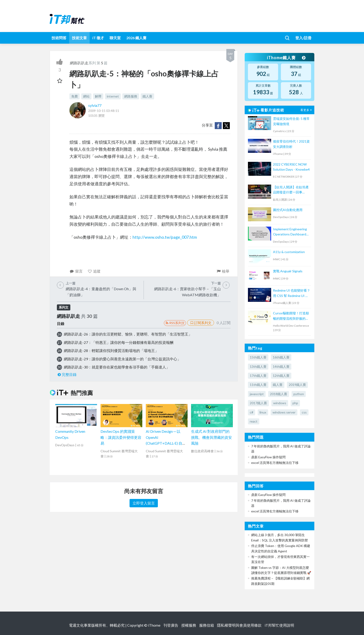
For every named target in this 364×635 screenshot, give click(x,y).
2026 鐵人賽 (136, 38)
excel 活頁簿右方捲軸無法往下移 (275, 463)
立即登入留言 (144, 503)
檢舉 (223, 271)
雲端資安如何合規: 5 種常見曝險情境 (291, 121)
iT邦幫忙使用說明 (279, 625)
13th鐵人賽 (258, 366)
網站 (86, 96)
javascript (257, 394)
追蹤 (94, 271)
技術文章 (79, 38)
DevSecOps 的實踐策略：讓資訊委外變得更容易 (121, 437)
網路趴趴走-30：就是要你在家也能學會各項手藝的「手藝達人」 (117, 367)
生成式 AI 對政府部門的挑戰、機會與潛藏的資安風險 (211, 437)
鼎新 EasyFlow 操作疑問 (268, 457)
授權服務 (189, 625)
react (254, 421)
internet (113, 96)
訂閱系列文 (201, 323)
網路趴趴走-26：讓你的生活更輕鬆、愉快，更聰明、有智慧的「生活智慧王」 (128, 334)
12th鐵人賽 (281, 376)
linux (263, 412)
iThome (154, 625)
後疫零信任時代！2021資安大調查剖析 (291, 144)
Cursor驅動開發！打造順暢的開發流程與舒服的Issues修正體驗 (291, 316)
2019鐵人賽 (297, 385)
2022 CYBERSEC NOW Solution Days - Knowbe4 (291, 167)
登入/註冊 (303, 38)
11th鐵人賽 (258, 385)
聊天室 (115, 38)
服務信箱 (207, 625)
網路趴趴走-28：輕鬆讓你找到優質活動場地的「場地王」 (111, 350)
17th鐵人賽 (258, 376)
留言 (76, 271)
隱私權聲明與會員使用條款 (239, 625)
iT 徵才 (98, 38)
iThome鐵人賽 (286, 58)
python (299, 394)
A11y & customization (289, 252)
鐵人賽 (147, 96)
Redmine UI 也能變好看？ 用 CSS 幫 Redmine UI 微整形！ (292, 293)
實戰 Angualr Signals (288, 271)
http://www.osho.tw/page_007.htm (165, 237)
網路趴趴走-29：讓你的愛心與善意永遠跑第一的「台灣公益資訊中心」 (122, 359)
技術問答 (59, 38)
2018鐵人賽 (279, 394)
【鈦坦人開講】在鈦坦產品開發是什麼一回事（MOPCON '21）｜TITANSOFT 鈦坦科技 (291, 190)
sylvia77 (95, 105)
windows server (284, 412)
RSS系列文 (175, 323)
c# (252, 412)
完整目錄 (67, 374)
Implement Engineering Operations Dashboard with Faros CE (290, 232)
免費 (75, 96)
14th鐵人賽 (281, 366)
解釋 (98, 96)
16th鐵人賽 (281, 357)
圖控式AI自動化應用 (288, 210)
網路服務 (131, 96)
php (295, 403)
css (304, 412)
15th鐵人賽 (258, 357)
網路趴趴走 (79, 63)
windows (280, 403)
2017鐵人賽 (258, 403)
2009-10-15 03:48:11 (104, 111)
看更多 (307, 110)
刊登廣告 (171, 625)
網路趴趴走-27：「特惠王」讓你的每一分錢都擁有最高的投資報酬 (119, 342)
